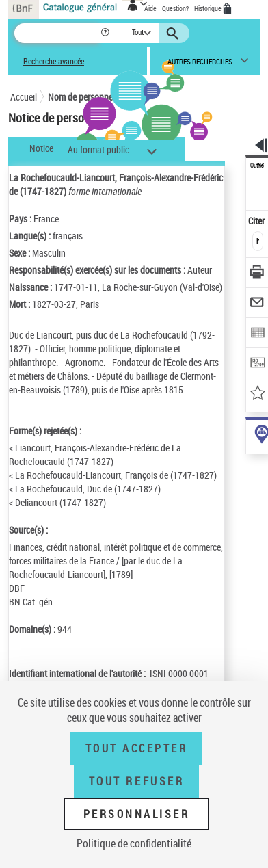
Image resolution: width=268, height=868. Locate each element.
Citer (257, 221)
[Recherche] (57, 33)
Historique (209, 8)
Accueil (24, 97)
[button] (106, 33)
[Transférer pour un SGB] (257, 364)
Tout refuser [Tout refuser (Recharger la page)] (136, 781)
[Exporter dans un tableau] (257, 334)
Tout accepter (137, 748)
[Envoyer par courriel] (257, 304)
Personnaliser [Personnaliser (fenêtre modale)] (137, 814)
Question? (175, 8)
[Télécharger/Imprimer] (257, 274)
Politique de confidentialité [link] (134, 843)
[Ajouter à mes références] (257, 394)
